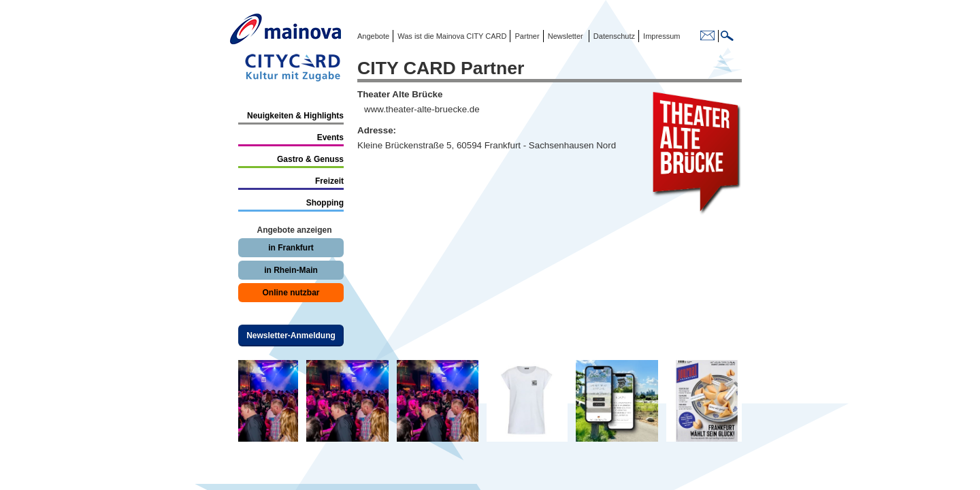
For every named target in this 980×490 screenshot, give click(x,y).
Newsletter (566, 36)
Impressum (660, 36)
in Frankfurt (291, 248)
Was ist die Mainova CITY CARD (451, 36)
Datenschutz (612, 36)
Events (330, 137)
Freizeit (329, 181)
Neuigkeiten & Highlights (295, 116)
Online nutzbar (291, 293)
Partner (526, 36)
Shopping (325, 203)
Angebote (373, 36)
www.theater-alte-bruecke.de (422, 109)
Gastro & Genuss (310, 159)
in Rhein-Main (291, 270)
